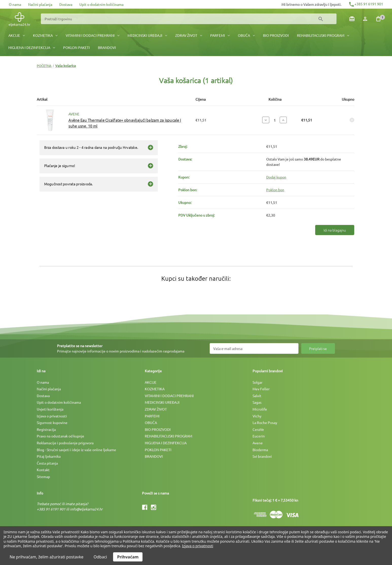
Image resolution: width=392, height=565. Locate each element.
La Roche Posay (265, 422)
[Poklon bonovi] (352, 19)
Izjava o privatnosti (52, 416)
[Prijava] (365, 19)
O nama (15, 4)
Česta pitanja (47, 463)
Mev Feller (261, 389)
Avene (258, 443)
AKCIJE (17, 35)
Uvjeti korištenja (50, 409)
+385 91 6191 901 (366, 4)
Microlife (260, 409)
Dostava (66, 4)
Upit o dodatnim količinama (101, 4)
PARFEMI (220, 35)
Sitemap (43, 476)
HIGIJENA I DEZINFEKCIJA (32, 47)
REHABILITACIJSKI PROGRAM (323, 35)
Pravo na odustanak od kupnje (60, 436)
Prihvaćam (128, 557)
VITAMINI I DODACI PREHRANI (93, 35)
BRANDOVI (107, 47)
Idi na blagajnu (335, 230)
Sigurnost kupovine (52, 422)
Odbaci (100, 557)
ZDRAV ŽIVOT (189, 35)
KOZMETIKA (45, 35)
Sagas (257, 402)
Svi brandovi (262, 456)
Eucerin (259, 436)
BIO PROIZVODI (276, 35)
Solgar (257, 382)
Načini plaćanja (40, 4)
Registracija (46, 429)
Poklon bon (275, 190)
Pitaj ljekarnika (49, 456)
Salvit (257, 396)
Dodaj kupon (276, 177)
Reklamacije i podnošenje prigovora (65, 443)
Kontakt (43, 470)
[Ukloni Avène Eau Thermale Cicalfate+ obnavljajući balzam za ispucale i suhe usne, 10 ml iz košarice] (352, 120)
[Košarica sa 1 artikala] (378, 19)
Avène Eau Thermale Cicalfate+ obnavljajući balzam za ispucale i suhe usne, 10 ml (125, 123)
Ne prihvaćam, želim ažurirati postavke (47, 557)
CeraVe (258, 429)
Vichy (257, 416)
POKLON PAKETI (76, 47)
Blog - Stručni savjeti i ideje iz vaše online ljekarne (76, 450)
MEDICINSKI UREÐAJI (147, 35)
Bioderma (260, 450)
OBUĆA (246, 35)
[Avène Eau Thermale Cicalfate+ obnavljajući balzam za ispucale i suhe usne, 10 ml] (274, 120)
